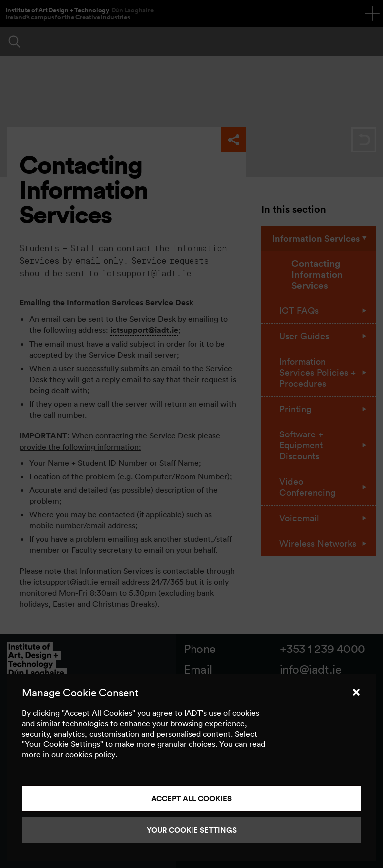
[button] (356, 692)
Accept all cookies (191, 798)
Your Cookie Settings (192, 830)
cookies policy (90, 754)
